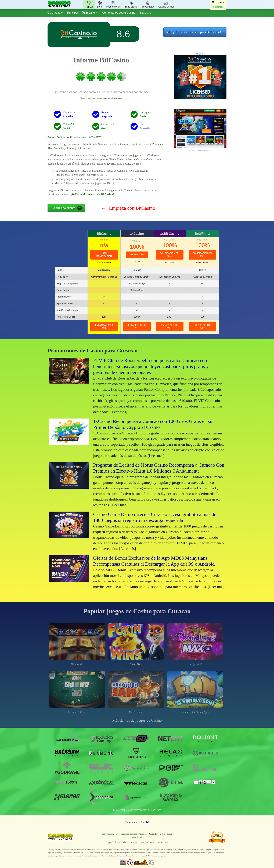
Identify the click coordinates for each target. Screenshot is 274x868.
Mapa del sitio (138, 837)
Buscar (169, 834)
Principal (73, 13)
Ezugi (63, 144)
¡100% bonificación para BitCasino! (197, 32)
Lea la (104, 263)
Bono (100, 7)
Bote (142, 124)
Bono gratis (131, 7)
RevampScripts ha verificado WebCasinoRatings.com (146, 856)
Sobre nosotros (108, 834)
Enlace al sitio (104, 327)
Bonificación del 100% (170, 255)
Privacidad (143, 834)
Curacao (55, 13)
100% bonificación (104, 255)
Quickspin (136, 144)
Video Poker (70, 124)
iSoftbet (70, 148)
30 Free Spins (137, 255)
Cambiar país (218, 7)
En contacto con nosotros (126, 834)
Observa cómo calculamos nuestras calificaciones (101, 98)
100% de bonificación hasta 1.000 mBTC (79, 137)
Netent (147, 144)
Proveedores (148, 7)
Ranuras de (69, 112)
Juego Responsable (157, 834)
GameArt (59, 148)
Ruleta (105, 112)
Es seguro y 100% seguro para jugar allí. (121, 155)
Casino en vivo (167, 7)
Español (90, 13)
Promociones (114, 7)
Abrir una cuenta (64, 208)
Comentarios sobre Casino (119, 13)
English (145, 822)
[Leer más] (119, 412)
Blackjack (145, 112)
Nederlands (131, 822)
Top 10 (89, 7)
